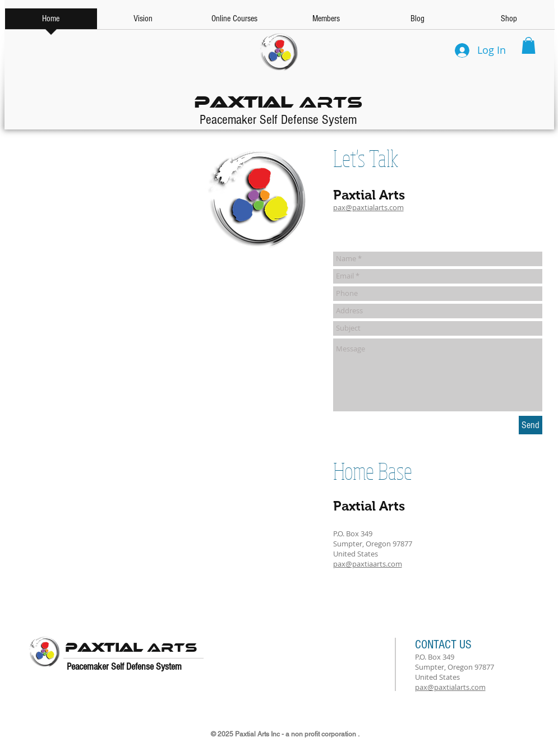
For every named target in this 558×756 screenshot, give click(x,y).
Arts (278, 99)
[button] (529, 45)
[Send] (531, 425)
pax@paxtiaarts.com (368, 564)
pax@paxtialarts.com (368, 207)
